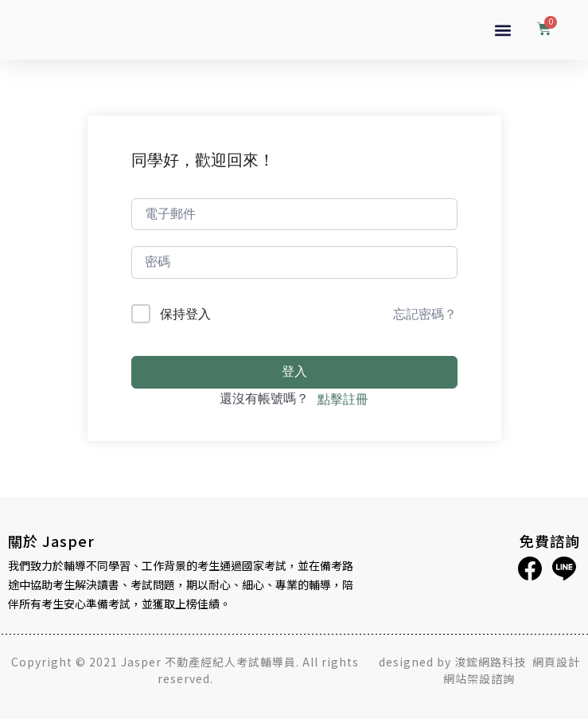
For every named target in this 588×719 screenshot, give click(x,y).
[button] (502, 30)
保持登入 (185, 314)
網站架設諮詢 (479, 678)
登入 (294, 371)
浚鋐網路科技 (492, 662)
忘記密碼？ (425, 314)
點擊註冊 (343, 399)
